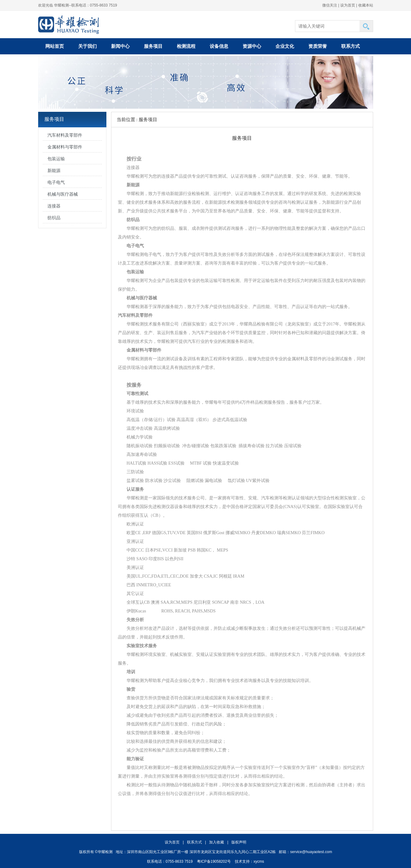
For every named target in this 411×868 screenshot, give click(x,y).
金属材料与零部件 (65, 147)
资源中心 (252, 46)
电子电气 (56, 182)
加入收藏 (217, 842)
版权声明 (239, 842)
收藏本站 (366, 5)
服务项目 (153, 46)
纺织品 (54, 218)
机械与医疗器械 (63, 194)
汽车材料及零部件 (65, 135)
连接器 (54, 206)
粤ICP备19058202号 (214, 861)
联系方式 (351, 46)
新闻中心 (120, 46)
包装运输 (56, 159)
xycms (259, 861)
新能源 (54, 171)
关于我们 (87, 46)
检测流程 (186, 46)
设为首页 (348, 5)
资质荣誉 (318, 46)
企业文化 (285, 46)
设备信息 (219, 46)
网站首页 (55, 46)
